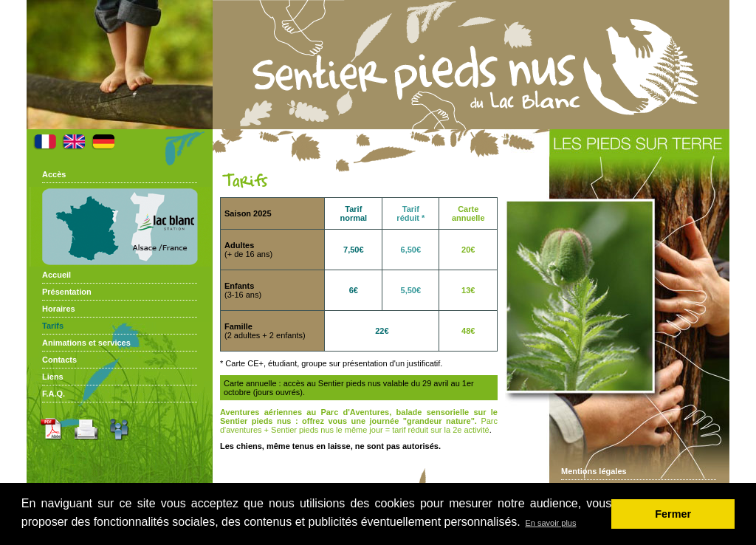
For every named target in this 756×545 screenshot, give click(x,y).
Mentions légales (594, 471)
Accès (54, 174)
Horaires (59, 309)
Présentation (67, 292)
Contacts (59, 360)
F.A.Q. (54, 394)
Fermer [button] (673, 514)
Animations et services (86, 343)
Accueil (56, 275)
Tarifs (53, 326)
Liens (53, 377)
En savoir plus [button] (550, 523)
